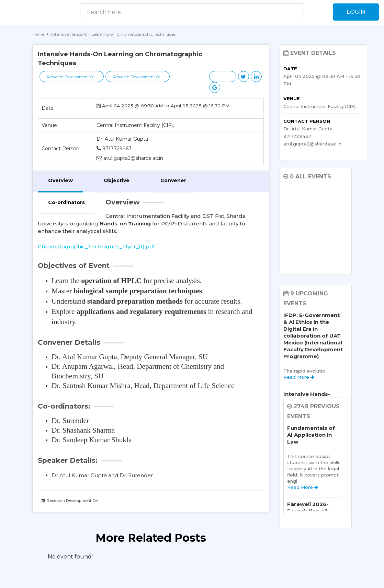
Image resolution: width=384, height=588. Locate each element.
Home (38, 34)
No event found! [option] (70, 557)
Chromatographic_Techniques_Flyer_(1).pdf (96, 246)
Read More (299, 377)
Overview (60, 180)
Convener (173, 180)
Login (356, 12)
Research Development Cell (72, 77)
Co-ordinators (66, 202)
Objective (117, 180)
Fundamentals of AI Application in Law (311, 435)
